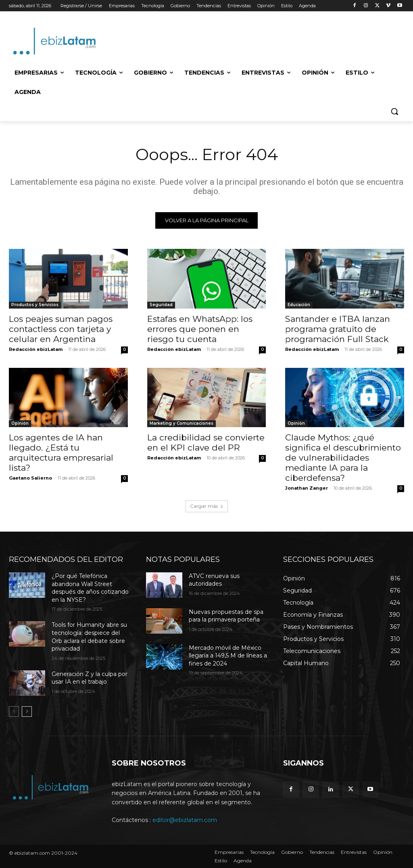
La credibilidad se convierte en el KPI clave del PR (206, 442)
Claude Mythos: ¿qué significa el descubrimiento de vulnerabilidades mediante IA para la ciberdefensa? (343, 458)
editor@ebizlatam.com (185, 820)
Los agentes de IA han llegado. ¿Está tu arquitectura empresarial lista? (61, 453)
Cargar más (207, 506)
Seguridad (161, 304)
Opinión (20, 423)
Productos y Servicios (35, 304)
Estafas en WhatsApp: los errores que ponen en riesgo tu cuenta (200, 329)
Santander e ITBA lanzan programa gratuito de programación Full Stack (338, 329)
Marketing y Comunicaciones (181, 423)
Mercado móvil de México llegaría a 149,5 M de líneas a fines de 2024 (228, 656)
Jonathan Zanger (307, 488)
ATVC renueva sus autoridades (214, 580)
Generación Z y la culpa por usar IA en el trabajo (90, 678)
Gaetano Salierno (30, 478)
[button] (394, 111)
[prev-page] (14, 711)
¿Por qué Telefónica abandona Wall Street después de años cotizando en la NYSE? (90, 588)
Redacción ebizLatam (36, 349)
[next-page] (27, 711)
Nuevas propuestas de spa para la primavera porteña (226, 616)
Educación (299, 304)
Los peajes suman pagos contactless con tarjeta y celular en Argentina (61, 329)
